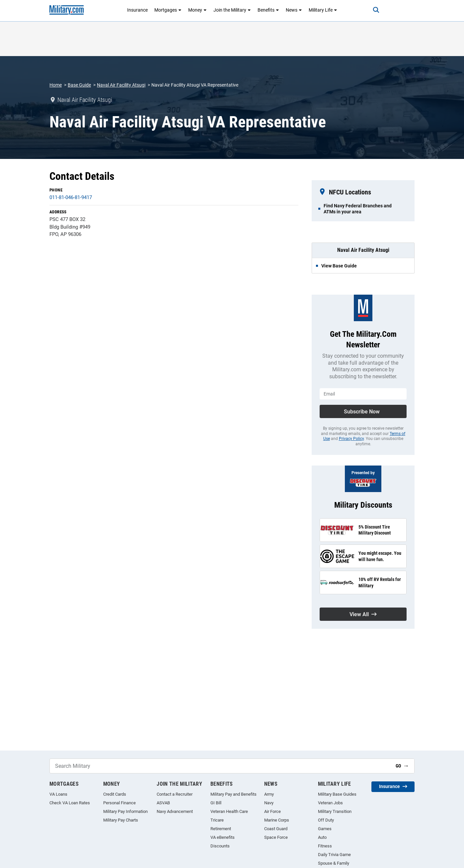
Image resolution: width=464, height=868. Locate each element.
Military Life (323, 10)
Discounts (220, 846)
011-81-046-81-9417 (71, 197)
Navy (269, 803)
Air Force (272, 811)
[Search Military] (220, 766)
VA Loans (58, 794)
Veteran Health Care (229, 811)
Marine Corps (277, 820)
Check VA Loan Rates (70, 803)
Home (56, 85)
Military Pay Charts (121, 820)
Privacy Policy (351, 439)
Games (325, 829)
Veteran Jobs (330, 803)
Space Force (276, 837)
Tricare (217, 820)
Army (269, 794)
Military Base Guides (337, 794)
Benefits (268, 10)
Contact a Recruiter (175, 794)
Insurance (137, 10)
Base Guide (79, 85)
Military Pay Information (125, 811)
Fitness (325, 846)
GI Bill (216, 803)
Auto (322, 837)
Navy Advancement (175, 811)
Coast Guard (276, 829)
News (294, 10)
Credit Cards (115, 794)
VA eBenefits (223, 837)
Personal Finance (119, 803)
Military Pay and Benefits (233, 794)
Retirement (221, 829)
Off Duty (326, 820)
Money (197, 10)
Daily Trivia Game (334, 855)
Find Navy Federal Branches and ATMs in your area (358, 209)
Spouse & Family (334, 863)
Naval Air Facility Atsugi (121, 85)
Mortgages (168, 10)
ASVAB (163, 803)
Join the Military (232, 10)
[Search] (376, 10)
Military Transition (335, 811)
